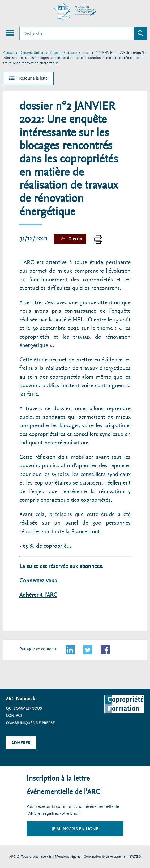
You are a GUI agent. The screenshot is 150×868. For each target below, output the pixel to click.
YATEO (135, 856)
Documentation (32, 53)
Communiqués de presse (30, 723)
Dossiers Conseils (63, 53)
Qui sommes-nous (24, 708)
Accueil (9, 53)
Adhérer (21, 743)
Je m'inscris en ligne (75, 829)
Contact (14, 716)
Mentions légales (68, 856)
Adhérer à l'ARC (38, 595)
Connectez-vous (38, 581)
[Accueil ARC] (75, 11)
